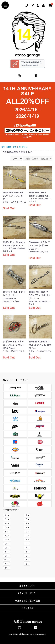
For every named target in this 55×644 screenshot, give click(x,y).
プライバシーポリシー (28, 593)
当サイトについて (28, 586)
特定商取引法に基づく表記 (28, 601)
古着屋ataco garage (28, 622)
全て (3, 147)
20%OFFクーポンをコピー (27, 130)
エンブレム (23, 147)
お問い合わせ (28, 608)
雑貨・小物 (12, 147)
